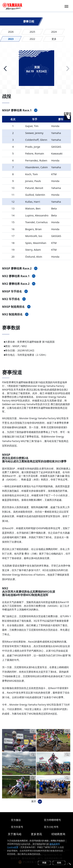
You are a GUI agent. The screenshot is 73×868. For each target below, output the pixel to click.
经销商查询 (58, 834)
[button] (5, 69)
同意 (44, 863)
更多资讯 (36, 834)
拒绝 (59, 863)
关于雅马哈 (15, 834)
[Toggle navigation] (66, 6)
